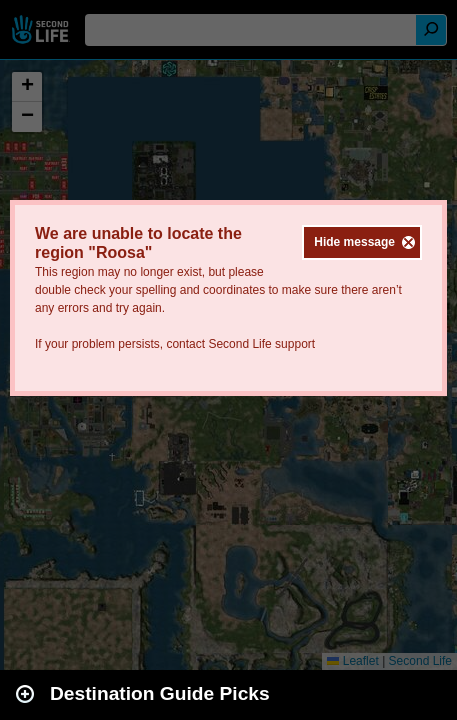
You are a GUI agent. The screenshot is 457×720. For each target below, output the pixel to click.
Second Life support (261, 344)
